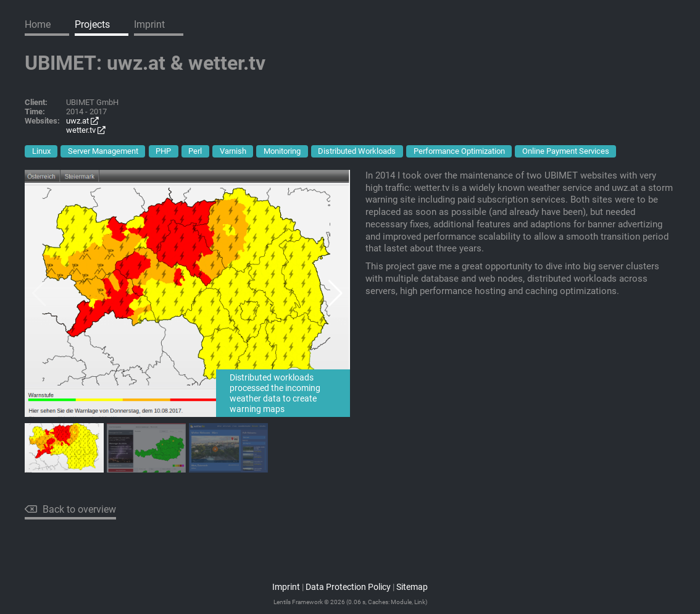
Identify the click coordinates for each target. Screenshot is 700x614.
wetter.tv (86, 130)
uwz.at (82, 121)
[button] (335, 293)
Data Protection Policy (348, 587)
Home (38, 24)
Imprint (149, 24)
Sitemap (412, 587)
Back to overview (70, 509)
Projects (92, 24)
